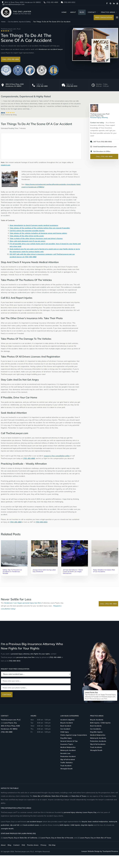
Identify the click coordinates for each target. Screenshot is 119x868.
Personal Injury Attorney (100, 116)
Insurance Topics (67, 744)
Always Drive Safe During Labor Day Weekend (42, 571)
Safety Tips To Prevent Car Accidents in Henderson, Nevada (12, 572)
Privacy (44, 845)
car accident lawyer (34, 822)
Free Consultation (104, 17)
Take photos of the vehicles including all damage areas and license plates (38, 233)
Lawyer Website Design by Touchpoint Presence (100, 851)
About (73, 12)
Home (64, 12)
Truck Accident (66, 766)
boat (90, 822)
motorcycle (113, 822)
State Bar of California (42, 796)
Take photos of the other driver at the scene (27, 236)
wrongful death (7, 829)
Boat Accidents (96, 726)
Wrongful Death (66, 769)
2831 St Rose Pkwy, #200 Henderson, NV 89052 (15, 85)
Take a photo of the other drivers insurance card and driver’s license (36, 238)
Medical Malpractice (68, 747)
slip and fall (15, 825)
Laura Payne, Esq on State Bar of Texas (96, 838)
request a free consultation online (57, 456)
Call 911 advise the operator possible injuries (27, 231)
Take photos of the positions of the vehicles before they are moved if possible (40, 228)
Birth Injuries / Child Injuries (100, 723)
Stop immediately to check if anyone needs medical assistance (34, 225)
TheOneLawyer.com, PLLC (11, 720)
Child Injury (65, 732)
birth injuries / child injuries (70, 825)
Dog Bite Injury (66, 738)
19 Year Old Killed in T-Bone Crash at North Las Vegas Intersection (72, 572)
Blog (82, 12)
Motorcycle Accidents (98, 738)
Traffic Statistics (67, 763)
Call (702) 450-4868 (11, 59)
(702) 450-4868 (42, 86)
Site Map (52, 845)
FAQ (23, 845)
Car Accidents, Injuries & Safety (19, 22)
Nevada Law (65, 753)
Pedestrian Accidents (98, 741)
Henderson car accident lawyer (51, 49)
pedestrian (5, 825)
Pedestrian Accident (68, 756)
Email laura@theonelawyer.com (103, 147)
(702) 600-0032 (72, 86)
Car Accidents (95, 729)
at (23, 257)
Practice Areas (108, 12)
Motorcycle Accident (68, 750)
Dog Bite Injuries (96, 732)
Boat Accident (66, 726)
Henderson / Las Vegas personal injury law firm (23, 603)
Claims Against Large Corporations (74, 735)
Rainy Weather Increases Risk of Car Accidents (103, 571)
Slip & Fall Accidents (98, 744)
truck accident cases (31, 825)
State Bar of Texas (79, 796)
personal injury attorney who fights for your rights (31, 654)
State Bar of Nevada (60, 796)
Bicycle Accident (67, 723)
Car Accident (65, 729)
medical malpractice (100, 822)
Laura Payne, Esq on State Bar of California (20, 838)
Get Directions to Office (100, 151)
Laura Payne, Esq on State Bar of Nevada (57, 838)
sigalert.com (6, 165)
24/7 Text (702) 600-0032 (101, 142)
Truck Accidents (96, 747)
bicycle (84, 822)
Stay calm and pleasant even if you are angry (27, 241)
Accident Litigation (67, 720)
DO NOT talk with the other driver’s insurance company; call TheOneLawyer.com (41, 254)
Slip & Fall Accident (68, 759)
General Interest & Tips (69, 741)
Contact (92, 12)
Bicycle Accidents (97, 720)
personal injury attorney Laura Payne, (80, 812)
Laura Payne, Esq (10, 723)
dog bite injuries (87, 825)
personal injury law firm (26, 657)
